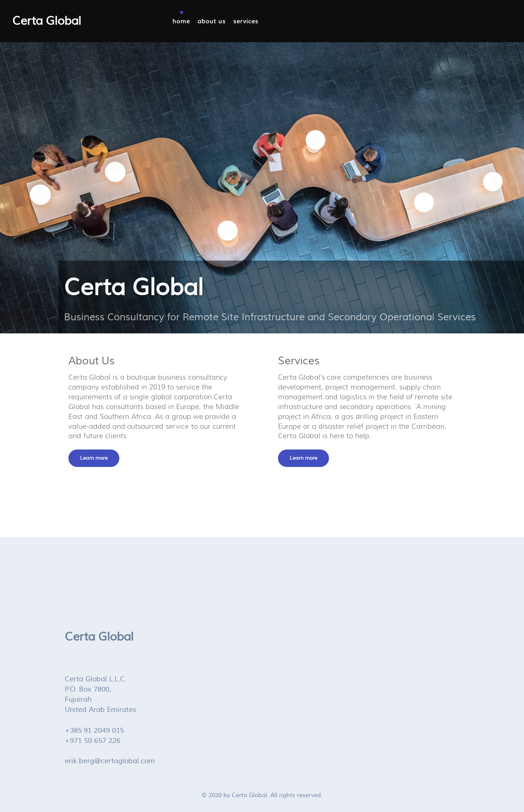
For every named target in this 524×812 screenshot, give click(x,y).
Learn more (94, 458)
